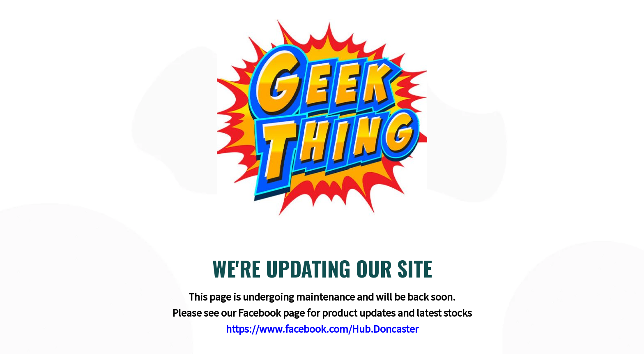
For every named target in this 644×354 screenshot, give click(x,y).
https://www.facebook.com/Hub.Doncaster (322, 329)
